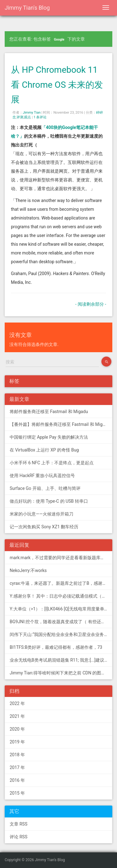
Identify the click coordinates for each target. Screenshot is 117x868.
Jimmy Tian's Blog (27, 8)
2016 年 (17, 780)
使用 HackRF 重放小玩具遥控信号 (42, 476)
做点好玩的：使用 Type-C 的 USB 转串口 (49, 501)
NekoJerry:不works (28, 570)
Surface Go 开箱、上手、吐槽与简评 (45, 488)
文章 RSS (19, 824)
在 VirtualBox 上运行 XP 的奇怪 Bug (44, 450)
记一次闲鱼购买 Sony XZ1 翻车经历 (44, 527)
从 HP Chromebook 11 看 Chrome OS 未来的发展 (57, 85)
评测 (20, 117)
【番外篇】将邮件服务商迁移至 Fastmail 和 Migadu (60, 424)
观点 (27, 117)
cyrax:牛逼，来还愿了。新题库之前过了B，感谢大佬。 (61, 583)
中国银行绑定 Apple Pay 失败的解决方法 (49, 437)
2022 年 (17, 703)
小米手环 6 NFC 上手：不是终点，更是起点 (52, 463)
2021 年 (17, 716)
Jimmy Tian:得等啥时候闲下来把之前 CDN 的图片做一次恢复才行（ (61, 673)
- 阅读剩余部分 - (91, 304)
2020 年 (17, 729)
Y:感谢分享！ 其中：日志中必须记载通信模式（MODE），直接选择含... (61, 596)
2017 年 (17, 767)
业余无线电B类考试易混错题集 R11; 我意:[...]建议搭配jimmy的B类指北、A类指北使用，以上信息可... (61, 660)
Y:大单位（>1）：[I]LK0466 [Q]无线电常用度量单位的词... (61, 609)
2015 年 (17, 793)
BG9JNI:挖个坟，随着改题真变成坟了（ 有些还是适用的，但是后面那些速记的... (61, 622)
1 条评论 (40, 117)
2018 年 (17, 755)
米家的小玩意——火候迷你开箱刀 (41, 514)
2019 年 (17, 742)
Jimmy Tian (32, 113)
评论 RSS (19, 837)
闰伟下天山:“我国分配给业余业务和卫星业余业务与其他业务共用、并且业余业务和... (61, 634)
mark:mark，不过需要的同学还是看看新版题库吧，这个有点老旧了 (61, 558)
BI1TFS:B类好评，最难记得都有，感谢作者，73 (56, 647)
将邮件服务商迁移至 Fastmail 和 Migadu (49, 412)
